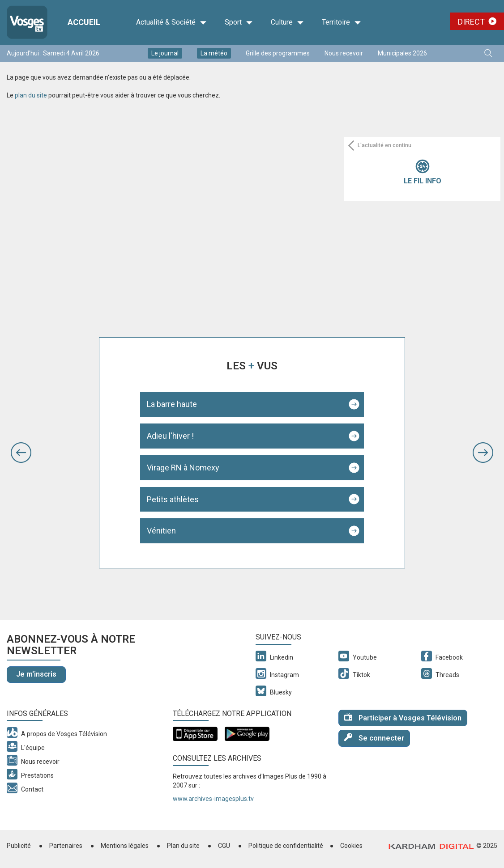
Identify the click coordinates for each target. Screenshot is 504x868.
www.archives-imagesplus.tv (213, 799)
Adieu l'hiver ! (170, 436)
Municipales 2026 (402, 53)
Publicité (19, 846)
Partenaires (66, 846)
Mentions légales (125, 846)
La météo (214, 53)
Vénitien (161, 531)
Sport (239, 22)
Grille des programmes (278, 53)
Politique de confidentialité (286, 846)
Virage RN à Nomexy (183, 468)
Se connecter (374, 738)
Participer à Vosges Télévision (403, 718)
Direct (471, 22)
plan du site (31, 95)
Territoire (342, 22)
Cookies (351, 846)
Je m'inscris (36, 674)
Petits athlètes (173, 499)
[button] (21, 453)
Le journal (165, 53)
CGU (224, 846)
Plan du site (183, 846)
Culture (287, 22)
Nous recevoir (344, 53)
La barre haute (172, 404)
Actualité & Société (171, 22)
